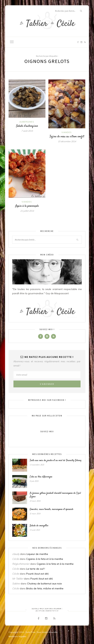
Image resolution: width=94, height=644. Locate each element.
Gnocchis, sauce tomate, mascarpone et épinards (52, 509)
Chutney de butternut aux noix (44, 584)
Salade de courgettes (39, 526)
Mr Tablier (18, 579)
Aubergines (27, 122)
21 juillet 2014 (27, 211)
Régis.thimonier (21, 564)
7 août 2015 (27, 131)
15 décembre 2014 (67, 141)
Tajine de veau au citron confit (67, 137)
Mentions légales (17, 636)
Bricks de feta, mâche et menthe (45, 588)
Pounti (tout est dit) (37, 574)
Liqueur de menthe (37, 554)
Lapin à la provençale (27, 206)
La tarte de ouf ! (36, 569)
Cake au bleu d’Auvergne (41, 477)
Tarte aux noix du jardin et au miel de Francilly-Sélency (56, 461)
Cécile (16, 559)
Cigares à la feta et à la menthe (45, 559)
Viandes (66, 132)
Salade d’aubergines (27, 126)
